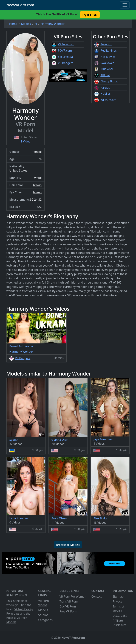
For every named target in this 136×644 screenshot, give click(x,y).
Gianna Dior (59, 440)
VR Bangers (66, 63)
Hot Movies (108, 57)
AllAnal (105, 75)
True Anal (107, 69)
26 (40, 159)
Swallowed (107, 63)
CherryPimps (109, 81)
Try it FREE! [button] (90, 15)
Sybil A (14, 440)
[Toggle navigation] (125, 5)
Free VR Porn (68, 611)
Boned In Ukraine (21, 346)
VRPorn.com (66, 44)
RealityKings (109, 51)
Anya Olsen (59, 518)
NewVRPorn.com (20, 5)
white (38, 178)
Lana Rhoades (19, 518)
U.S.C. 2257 (120, 616)
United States (18, 170)
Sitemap (118, 597)
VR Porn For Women (73, 597)
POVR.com (65, 51)
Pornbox (106, 44)
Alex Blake (100, 518)
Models (43, 610)
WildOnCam (108, 100)
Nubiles (105, 94)
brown (37, 185)
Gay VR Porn (68, 606)
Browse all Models (68, 545)
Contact (97, 597)
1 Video (25, 141)
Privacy (117, 601)
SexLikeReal (66, 57)
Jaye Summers (103, 439)
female (37, 152)
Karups (105, 88)
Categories (45, 620)
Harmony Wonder (21, 352)
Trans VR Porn (69, 601)
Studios (43, 615)
